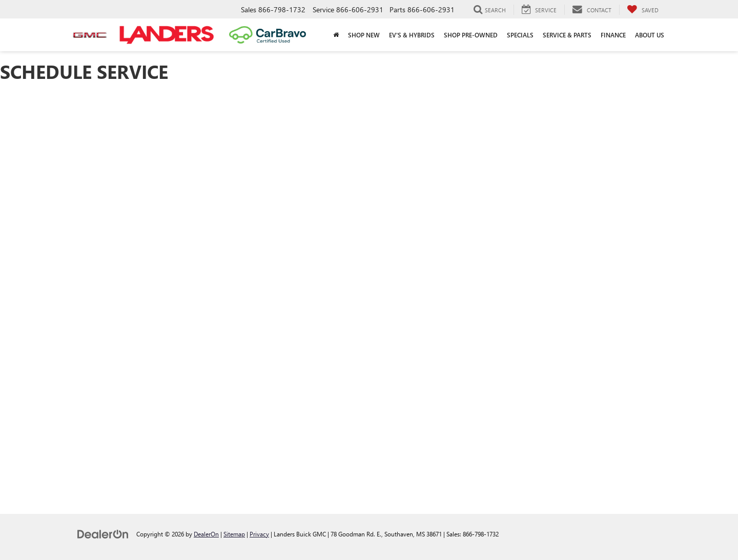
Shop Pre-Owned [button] (471, 35)
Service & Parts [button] (567, 35)
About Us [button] (650, 35)
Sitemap (234, 534)
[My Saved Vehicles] (643, 10)
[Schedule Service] (369, 292)
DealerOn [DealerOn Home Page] (206, 534)
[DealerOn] (103, 534)
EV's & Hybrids (412, 35)
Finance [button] (613, 35)
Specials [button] (520, 35)
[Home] (336, 35)
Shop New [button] (364, 35)
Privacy (259, 534)
